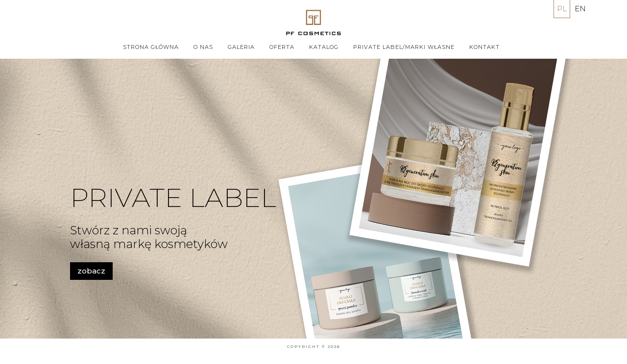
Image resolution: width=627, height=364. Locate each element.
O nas (203, 47)
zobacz (91, 271)
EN (580, 9)
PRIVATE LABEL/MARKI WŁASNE (404, 47)
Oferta (282, 47)
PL (562, 9)
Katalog (324, 47)
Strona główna (151, 47)
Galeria (241, 47)
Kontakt (484, 47)
